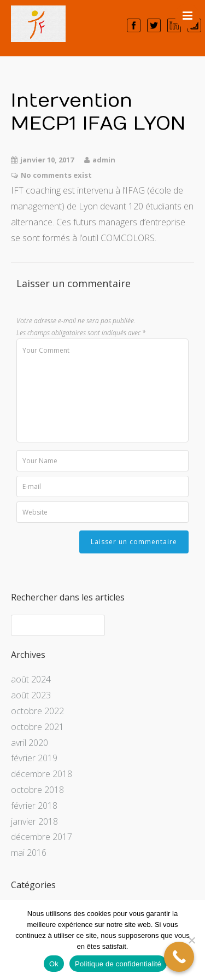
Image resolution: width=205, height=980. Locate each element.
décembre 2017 (42, 837)
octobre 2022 (37, 711)
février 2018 (34, 806)
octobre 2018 (37, 790)
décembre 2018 (42, 774)
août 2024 (31, 679)
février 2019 (34, 758)
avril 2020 (30, 743)
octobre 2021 (37, 727)
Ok (54, 964)
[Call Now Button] (179, 957)
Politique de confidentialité (118, 964)
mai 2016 (29, 853)
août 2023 (31, 695)
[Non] (191, 940)
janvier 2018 (34, 821)
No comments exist (56, 175)
